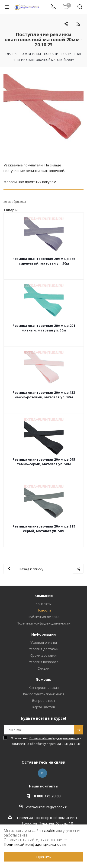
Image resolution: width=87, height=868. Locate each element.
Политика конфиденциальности (43, 623)
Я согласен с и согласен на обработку (46, 741)
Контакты (43, 604)
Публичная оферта (43, 617)
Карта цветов (44, 707)
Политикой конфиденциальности (54, 738)
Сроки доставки (43, 655)
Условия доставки (44, 649)
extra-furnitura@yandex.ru (47, 807)
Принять (44, 857)
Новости (44, 610)
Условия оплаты (44, 642)
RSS (78, 24)
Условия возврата (44, 662)
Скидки (43, 668)
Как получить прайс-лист (44, 694)
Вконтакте (42, 773)
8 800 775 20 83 (47, 796)
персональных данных (64, 744)
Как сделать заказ (44, 687)
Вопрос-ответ (44, 700)
